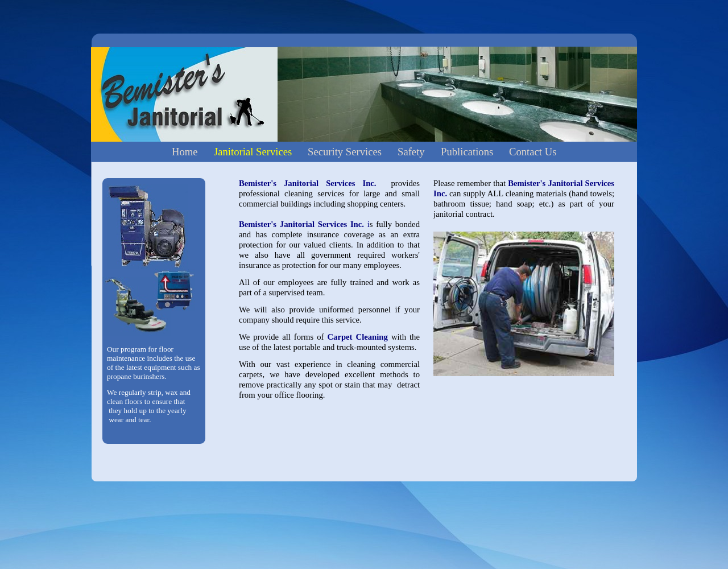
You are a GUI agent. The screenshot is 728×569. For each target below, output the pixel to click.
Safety (411, 152)
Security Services (345, 152)
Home (185, 152)
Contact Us (533, 152)
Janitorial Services (253, 152)
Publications (467, 152)
